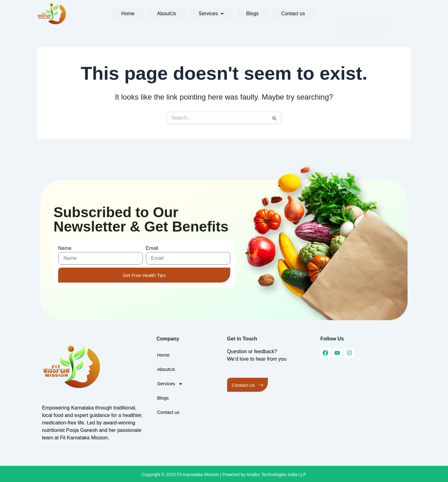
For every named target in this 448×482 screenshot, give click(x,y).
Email (152, 248)
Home (131, 14)
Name (65, 248)
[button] (211, 14)
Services (211, 14)
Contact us (289, 14)
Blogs (250, 14)
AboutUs (168, 14)
